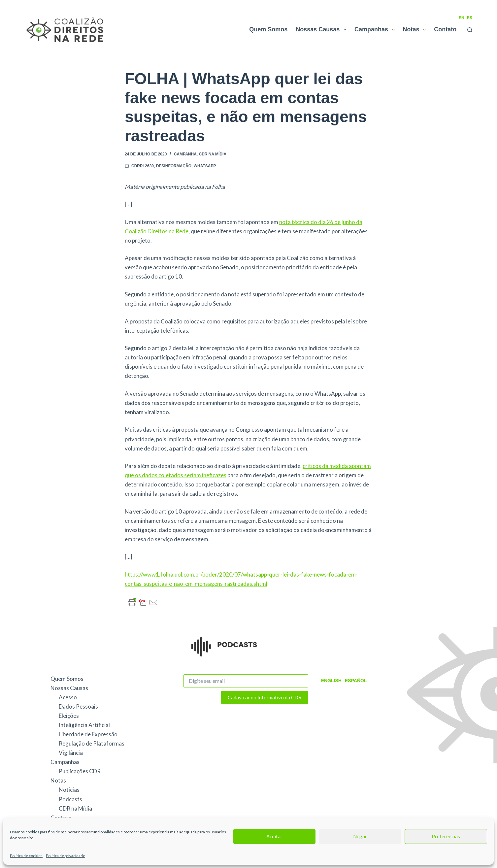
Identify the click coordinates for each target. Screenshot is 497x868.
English (331, 681)
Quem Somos (268, 29)
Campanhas (376, 30)
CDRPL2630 (143, 166)
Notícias (69, 790)
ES (470, 18)
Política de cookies (26, 856)
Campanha (185, 154)
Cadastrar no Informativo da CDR (265, 697)
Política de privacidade (66, 856)
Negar (360, 836)
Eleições (69, 716)
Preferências (446, 836)
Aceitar (274, 836)
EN (462, 18)
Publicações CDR (80, 771)
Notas (416, 30)
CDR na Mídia (213, 154)
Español (356, 681)
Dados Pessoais (78, 706)
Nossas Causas (322, 30)
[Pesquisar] (470, 30)
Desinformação (174, 166)
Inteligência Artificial (84, 725)
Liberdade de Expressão (88, 734)
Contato (445, 29)
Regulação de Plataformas (92, 743)
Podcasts (70, 799)
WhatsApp (205, 166)
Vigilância (71, 753)
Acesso (68, 697)
